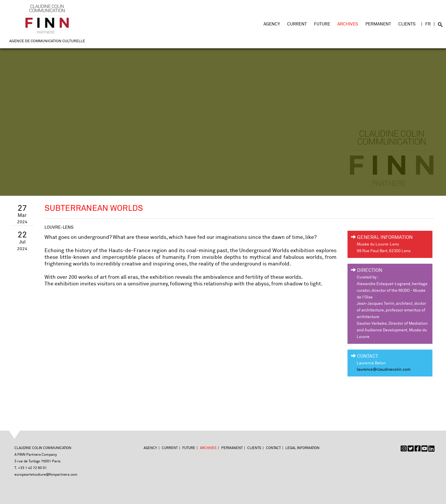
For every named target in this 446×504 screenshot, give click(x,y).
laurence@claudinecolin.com (384, 370)
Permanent (378, 24)
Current (297, 24)
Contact (273, 448)
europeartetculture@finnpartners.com (46, 475)
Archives (348, 24)
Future (322, 24)
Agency (272, 24)
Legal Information (302, 448)
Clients (407, 24)
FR (428, 24)
